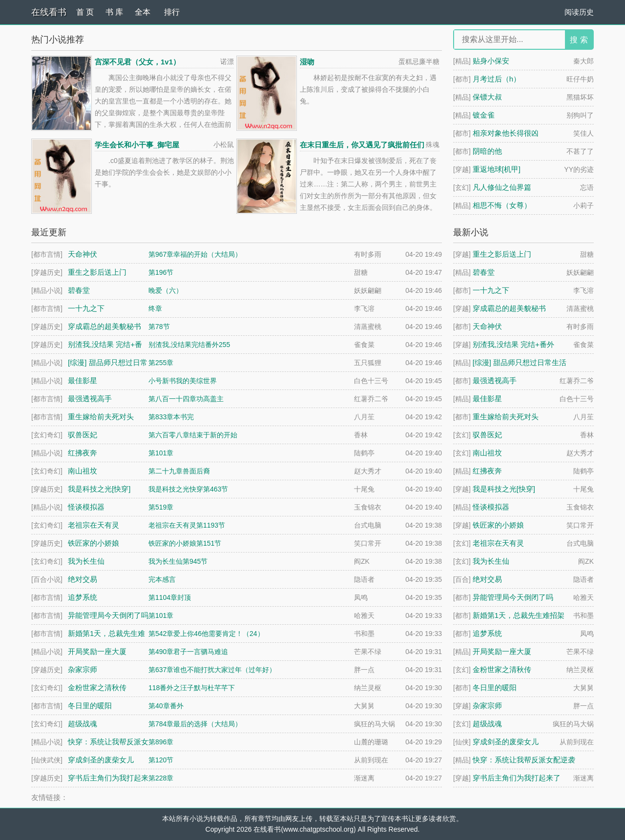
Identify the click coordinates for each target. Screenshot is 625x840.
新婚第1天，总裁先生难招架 (519, 615)
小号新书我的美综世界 (183, 381)
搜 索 (579, 40)
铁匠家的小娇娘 (498, 525)
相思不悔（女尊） (502, 205)
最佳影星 (487, 399)
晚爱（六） (166, 290)
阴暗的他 (487, 151)
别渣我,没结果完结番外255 (189, 345)
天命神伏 (487, 326)
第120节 (161, 760)
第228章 (161, 778)
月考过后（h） (497, 79)
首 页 (85, 12)
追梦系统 (487, 633)
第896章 (161, 742)
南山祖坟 (487, 453)
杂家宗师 (487, 706)
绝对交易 (487, 579)
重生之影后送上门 (502, 254)
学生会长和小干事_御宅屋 (137, 145)
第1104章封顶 (170, 597)
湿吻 (307, 62)
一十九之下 (491, 290)
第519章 (161, 507)
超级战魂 (487, 724)
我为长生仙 (491, 561)
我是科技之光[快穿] (504, 489)
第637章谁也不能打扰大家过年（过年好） (212, 670)
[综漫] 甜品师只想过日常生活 (520, 362)
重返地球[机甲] (497, 169)
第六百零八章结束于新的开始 (193, 435)
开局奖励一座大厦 (502, 651)
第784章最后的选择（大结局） (195, 724)
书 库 (114, 12)
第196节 (161, 272)
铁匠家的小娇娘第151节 (185, 543)
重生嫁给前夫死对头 (506, 417)
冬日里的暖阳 (495, 687)
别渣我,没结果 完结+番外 (513, 344)
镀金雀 (484, 115)
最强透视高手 (495, 380)
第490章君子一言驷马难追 (188, 652)
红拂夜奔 (487, 471)
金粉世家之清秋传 (502, 669)
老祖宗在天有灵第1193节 (187, 525)
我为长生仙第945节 (178, 561)
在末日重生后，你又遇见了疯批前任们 (362, 145)
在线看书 (49, 12)
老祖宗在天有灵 (498, 543)
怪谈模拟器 (491, 507)
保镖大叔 (487, 97)
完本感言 (162, 579)
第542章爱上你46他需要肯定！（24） (206, 634)
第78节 (159, 327)
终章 (155, 308)
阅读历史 (579, 12)
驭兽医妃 (487, 435)
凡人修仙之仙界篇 (502, 187)
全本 (143, 12)
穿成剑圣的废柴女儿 (506, 742)
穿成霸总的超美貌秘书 (509, 308)
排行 (172, 12)
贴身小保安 (491, 61)
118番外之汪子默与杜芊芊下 (192, 688)
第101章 (161, 453)
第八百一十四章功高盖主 (186, 399)
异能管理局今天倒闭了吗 (513, 597)
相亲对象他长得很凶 (506, 133)
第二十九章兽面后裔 (179, 471)
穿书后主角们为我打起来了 (517, 778)
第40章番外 (166, 706)
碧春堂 (484, 272)
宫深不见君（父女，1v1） (137, 62)
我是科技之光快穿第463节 (188, 489)
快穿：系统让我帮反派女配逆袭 (524, 760)
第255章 (161, 363)
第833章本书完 (171, 417)
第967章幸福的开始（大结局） (195, 254)
